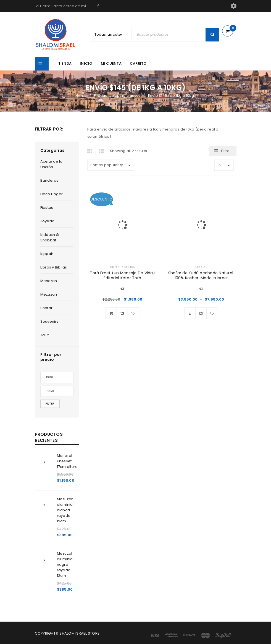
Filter (50, 404)
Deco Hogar (52, 194)
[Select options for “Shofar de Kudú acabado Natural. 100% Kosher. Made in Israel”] (190, 313)
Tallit (45, 335)
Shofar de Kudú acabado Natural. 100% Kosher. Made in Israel (201, 275)
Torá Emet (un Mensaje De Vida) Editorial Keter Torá (122, 275)
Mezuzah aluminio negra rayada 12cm (65, 565)
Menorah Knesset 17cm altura (67, 461)
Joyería (48, 221)
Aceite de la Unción (52, 164)
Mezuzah (49, 294)
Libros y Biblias (54, 267)
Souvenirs (49, 321)
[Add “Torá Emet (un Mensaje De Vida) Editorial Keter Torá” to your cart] (111, 313)
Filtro (225, 151)
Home (81, 96)
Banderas (49, 180)
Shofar (47, 308)
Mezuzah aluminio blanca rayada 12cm (65, 510)
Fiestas (47, 208)
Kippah (47, 254)
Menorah (49, 281)
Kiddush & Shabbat (50, 237)
